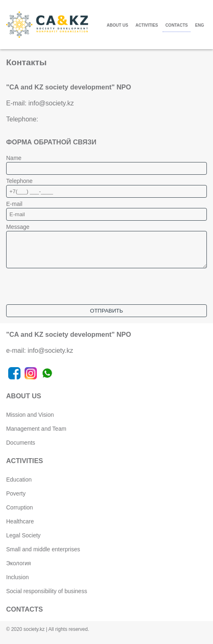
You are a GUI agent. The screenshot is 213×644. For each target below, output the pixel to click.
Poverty (16, 500)
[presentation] (68, 295)
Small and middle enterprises (43, 555)
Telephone (19, 181)
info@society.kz (51, 103)
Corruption (19, 514)
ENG (199, 25)
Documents (21, 449)
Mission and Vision (30, 421)
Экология (18, 569)
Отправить (106, 317)
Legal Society (23, 541)
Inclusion (17, 583)
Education (19, 486)
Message (18, 227)
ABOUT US (118, 25)
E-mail (14, 204)
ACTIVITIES (147, 25)
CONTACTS (177, 25)
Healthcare (20, 528)
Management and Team (36, 435)
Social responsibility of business (47, 597)
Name (14, 158)
